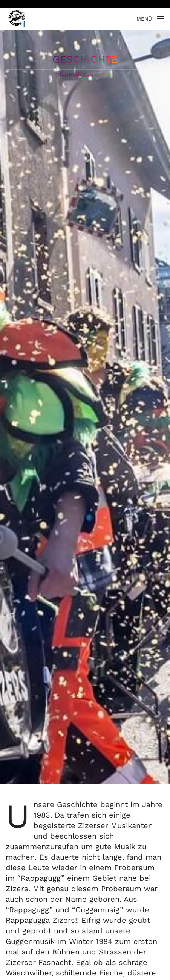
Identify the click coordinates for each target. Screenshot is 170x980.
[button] (151, 19)
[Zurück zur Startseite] (17, 19)
